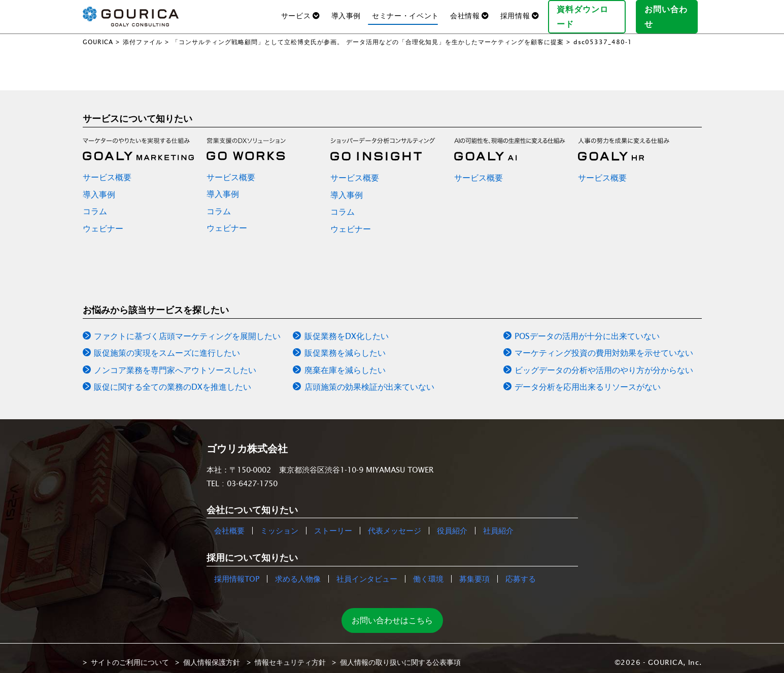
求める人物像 (298, 571)
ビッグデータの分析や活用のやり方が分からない (604, 362)
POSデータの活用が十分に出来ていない (587, 328)
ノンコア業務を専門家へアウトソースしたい (175, 362)
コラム (95, 204)
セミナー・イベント (405, 12)
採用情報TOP (237, 571)
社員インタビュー (367, 571)
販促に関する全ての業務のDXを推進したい (173, 379)
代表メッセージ (395, 523)
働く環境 (428, 571)
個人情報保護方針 (212, 654)
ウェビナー (103, 220)
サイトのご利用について (130, 654)
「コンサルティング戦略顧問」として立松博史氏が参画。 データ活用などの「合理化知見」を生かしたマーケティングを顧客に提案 (368, 34)
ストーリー (333, 523)
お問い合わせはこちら (392, 612)
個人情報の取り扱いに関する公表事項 (400, 654)
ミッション (279, 523)
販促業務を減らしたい (345, 345)
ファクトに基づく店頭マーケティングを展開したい (187, 328)
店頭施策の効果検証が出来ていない (369, 379)
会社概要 (229, 523)
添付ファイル (143, 34)
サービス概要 (107, 169)
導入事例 (346, 12)
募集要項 (474, 571)
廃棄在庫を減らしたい (345, 362)
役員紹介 (452, 523)
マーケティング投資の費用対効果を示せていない (604, 345)
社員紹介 (498, 523)
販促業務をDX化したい (347, 328)
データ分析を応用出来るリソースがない (588, 379)
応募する (521, 571)
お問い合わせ (671, 12)
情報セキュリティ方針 (290, 654)
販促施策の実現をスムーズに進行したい (167, 345)
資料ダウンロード (591, 12)
